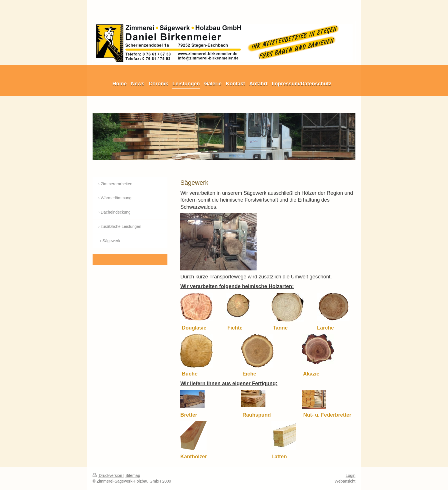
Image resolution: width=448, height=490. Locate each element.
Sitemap (133, 475)
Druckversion (108, 475)
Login (351, 475)
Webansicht (345, 481)
